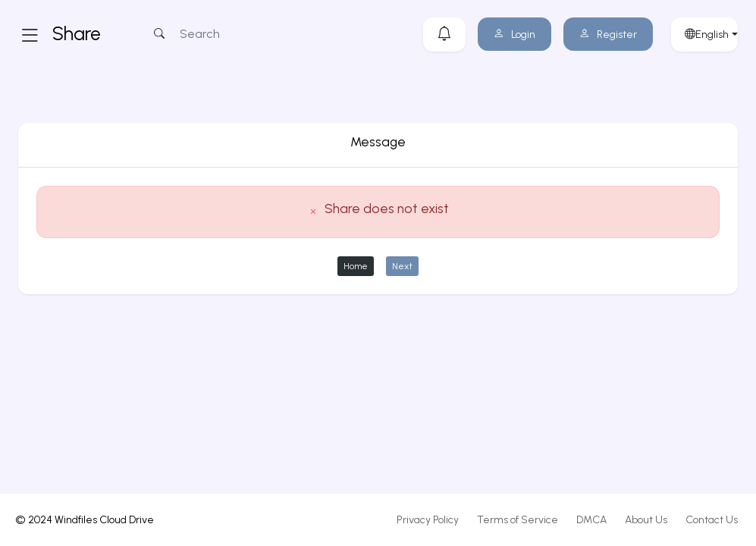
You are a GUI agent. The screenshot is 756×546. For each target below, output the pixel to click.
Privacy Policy (428, 520)
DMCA (591, 520)
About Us (646, 520)
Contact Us (712, 520)
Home (356, 266)
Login (514, 35)
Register (608, 35)
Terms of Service (518, 520)
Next (402, 266)
